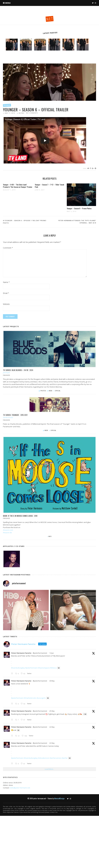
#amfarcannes (56, 758)
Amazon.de (7, 533)
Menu (8, 3)
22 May (52, 727)
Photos (43, 391)
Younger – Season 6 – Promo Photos (79, 208)
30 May (52, 681)
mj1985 (22, 113)
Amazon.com (8, 530)
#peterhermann (32, 668)
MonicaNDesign (59, 798)
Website (6, 304)
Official (58, 391)
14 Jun (52, 653)
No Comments (32, 113)
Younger (7, 105)
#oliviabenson (44, 758)
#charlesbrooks (30, 698)
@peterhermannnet (40, 653)
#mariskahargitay (18, 668)
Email (6, 293)
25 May (52, 711)
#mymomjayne (44, 668)
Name (6, 282)
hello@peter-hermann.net (20, 788)
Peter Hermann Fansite (21, 653)
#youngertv (41, 698)
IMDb (50, 391)
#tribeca (53, 668)
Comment (8, 248)
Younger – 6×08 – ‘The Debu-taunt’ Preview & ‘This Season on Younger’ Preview (18, 186)
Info (50, 536)
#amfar (65, 758)
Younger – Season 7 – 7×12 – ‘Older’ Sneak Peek (49, 186)
